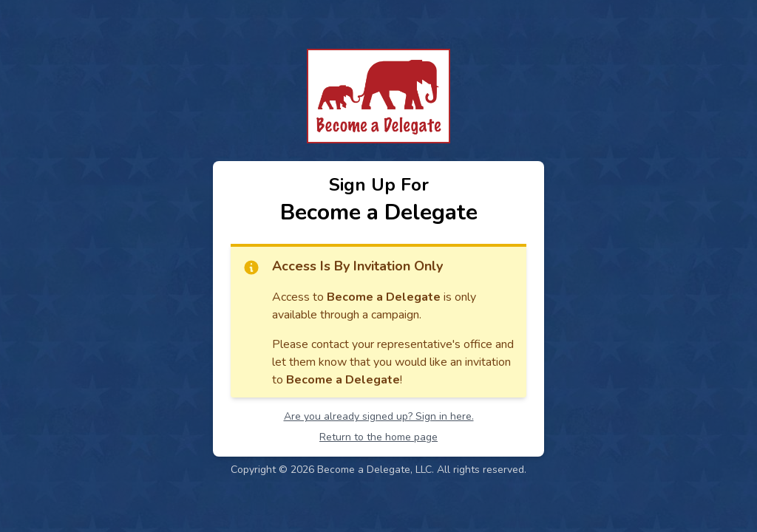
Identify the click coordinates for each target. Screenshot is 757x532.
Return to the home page (378, 437)
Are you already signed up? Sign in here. (379, 416)
